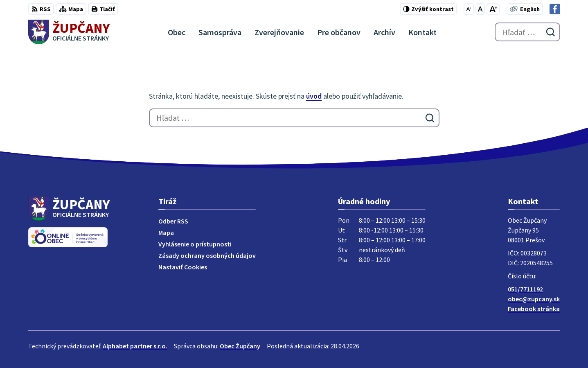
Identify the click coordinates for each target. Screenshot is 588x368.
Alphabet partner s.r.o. (135, 346)
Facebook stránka (534, 309)
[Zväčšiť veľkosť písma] (493, 9)
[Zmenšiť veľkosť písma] (469, 9)
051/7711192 (525, 289)
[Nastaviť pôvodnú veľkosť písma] (480, 9)
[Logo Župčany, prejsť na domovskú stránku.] (69, 32)
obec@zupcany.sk (534, 299)
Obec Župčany (240, 346)
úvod (314, 96)
